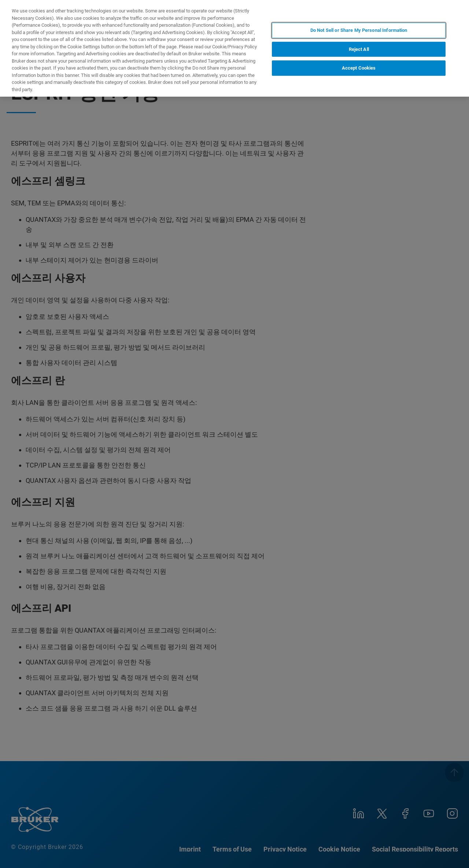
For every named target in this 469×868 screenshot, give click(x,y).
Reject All (359, 49)
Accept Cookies (359, 68)
